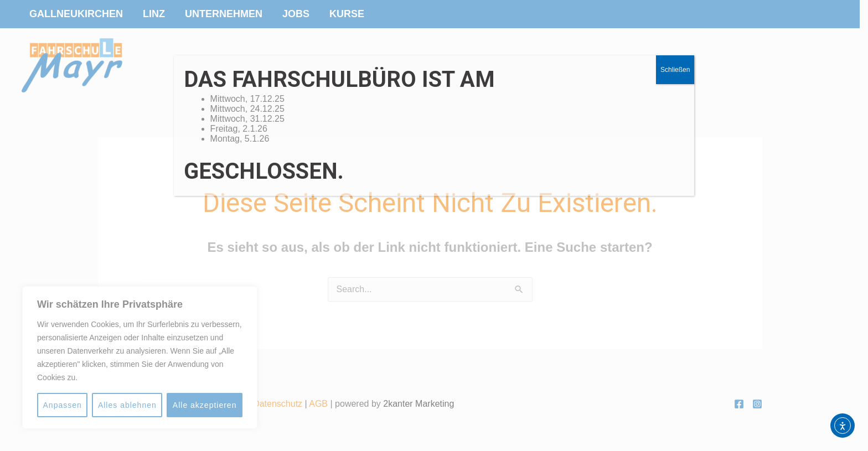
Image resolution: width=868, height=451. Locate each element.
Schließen (675, 70)
